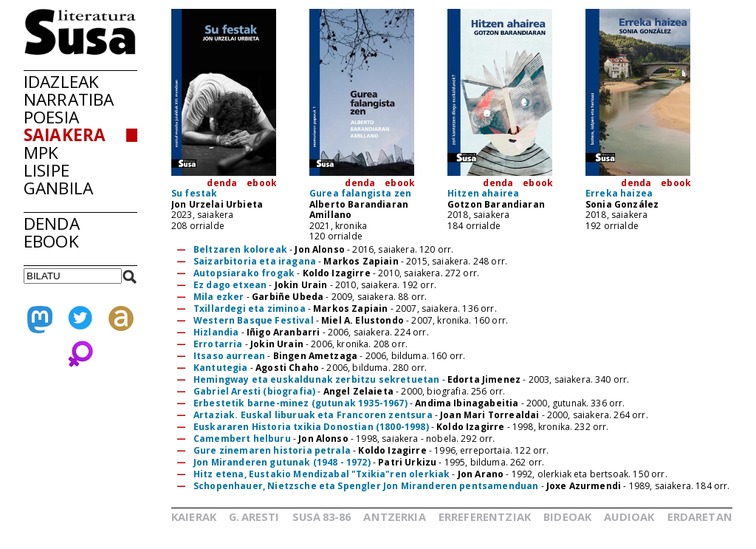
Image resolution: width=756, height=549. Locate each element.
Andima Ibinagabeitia (467, 403)
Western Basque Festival (255, 320)
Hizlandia (217, 332)
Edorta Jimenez (484, 379)
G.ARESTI (254, 516)
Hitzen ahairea (483, 193)
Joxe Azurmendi (584, 486)
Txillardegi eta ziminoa (251, 308)
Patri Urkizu (407, 462)
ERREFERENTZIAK (485, 516)
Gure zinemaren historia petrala (272, 450)
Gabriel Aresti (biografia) (255, 391)
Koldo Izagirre (337, 273)
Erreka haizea (619, 193)
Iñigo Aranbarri (283, 332)
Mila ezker (219, 297)
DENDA (52, 224)
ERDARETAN (700, 516)
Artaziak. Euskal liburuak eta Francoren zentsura (313, 415)
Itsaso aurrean (230, 356)
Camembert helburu (242, 439)
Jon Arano (481, 474)
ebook (262, 183)
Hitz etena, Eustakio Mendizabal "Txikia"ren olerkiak (322, 474)
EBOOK (51, 241)
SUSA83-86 (322, 516)
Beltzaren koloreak (240, 249)
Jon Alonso (320, 249)
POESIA (51, 117)
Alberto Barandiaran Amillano (359, 209)
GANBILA (58, 188)
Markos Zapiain (361, 261)
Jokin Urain (301, 285)
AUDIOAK (629, 516)
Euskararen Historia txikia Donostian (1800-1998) (311, 427)
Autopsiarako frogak (244, 273)
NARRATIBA (69, 99)
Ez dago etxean (230, 285)
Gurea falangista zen (360, 193)
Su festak (194, 193)
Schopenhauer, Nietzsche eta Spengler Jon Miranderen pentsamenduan (366, 486)
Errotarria (219, 344)
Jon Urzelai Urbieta (217, 204)
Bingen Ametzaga (315, 356)
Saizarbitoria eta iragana (255, 261)
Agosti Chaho (287, 368)
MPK (41, 153)
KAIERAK (194, 516)
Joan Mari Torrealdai (489, 415)
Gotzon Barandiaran (496, 204)
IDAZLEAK (61, 82)
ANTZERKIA (394, 516)
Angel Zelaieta (358, 391)
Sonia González (622, 204)
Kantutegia (222, 368)
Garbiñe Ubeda (288, 297)
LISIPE (47, 170)
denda (222, 183)
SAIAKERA (65, 135)
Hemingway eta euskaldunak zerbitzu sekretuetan (318, 379)
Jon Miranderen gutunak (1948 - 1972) (282, 462)
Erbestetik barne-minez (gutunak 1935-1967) (302, 403)
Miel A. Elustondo (362, 320)
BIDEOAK (567, 516)
